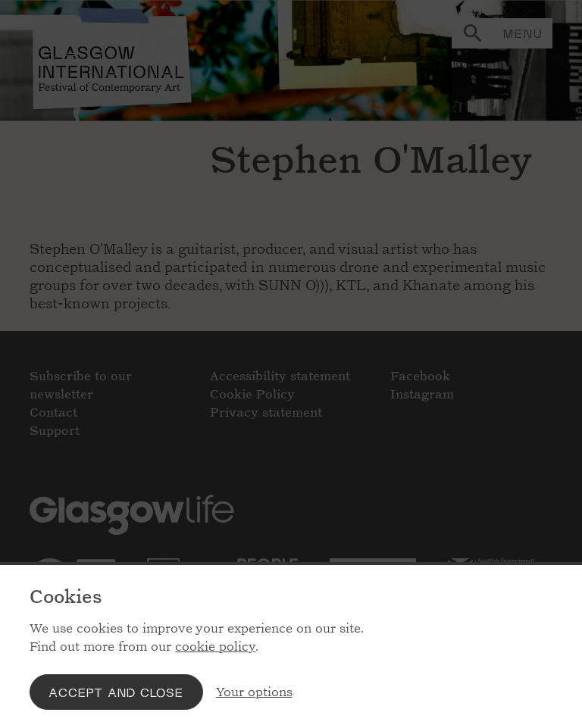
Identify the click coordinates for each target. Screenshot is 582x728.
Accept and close (116, 692)
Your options (254, 692)
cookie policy (215, 647)
